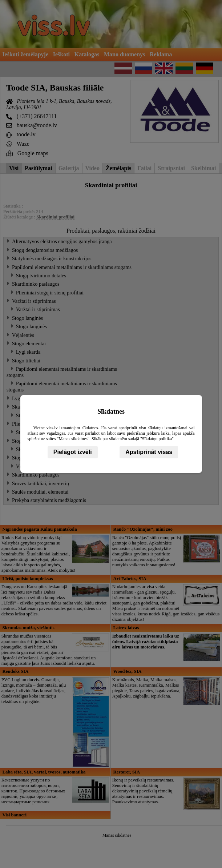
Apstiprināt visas (149, 452)
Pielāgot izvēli (73, 452)
